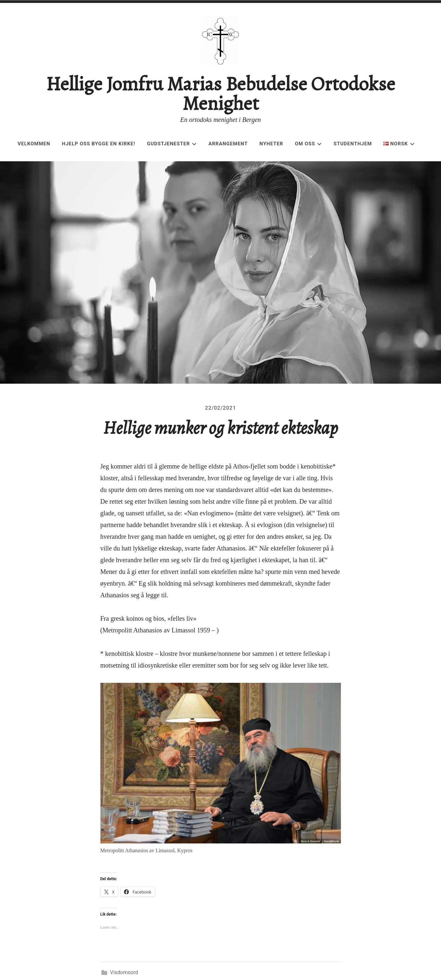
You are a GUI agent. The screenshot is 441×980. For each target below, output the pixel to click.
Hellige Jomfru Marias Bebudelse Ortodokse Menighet (220, 94)
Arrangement (228, 144)
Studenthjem (353, 144)
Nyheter (271, 144)
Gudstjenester (172, 144)
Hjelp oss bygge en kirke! (99, 144)
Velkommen (34, 144)
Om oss (308, 144)
